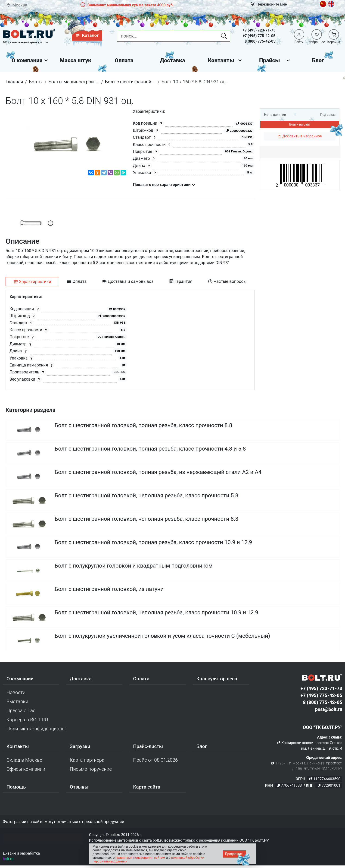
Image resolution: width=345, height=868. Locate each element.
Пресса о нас (21, 710)
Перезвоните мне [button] (269, 4)
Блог (318, 60)
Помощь (16, 787)
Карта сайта (147, 787)
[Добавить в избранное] (300, 136)
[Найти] (224, 36)
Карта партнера (87, 760)
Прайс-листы (148, 746)
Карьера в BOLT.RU (27, 720)
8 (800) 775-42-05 (260, 41)
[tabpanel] (130, 340)
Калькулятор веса (217, 679)
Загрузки (80, 746)
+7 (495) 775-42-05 (259, 36)
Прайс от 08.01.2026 (155, 760)
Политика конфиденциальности (36, 729)
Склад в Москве (24, 760)
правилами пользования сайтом (140, 858)
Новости (16, 692)
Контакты (221, 60)
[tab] (32, 282)
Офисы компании (26, 769)
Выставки (17, 701)
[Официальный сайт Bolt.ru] (29, 34)
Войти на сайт (300, 124)
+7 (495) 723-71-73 (259, 30)
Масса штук (75, 60)
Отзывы (79, 787)
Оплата (124, 60)
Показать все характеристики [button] (164, 185)
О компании (27, 60)
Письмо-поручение (91, 769)
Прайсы (270, 60)
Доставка (172, 60)
